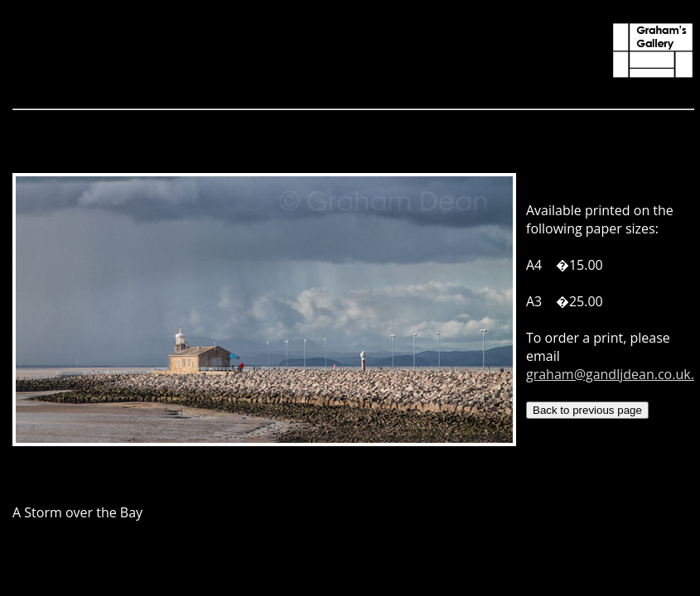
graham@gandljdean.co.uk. (610, 374)
